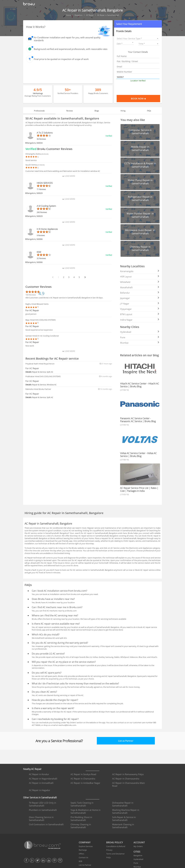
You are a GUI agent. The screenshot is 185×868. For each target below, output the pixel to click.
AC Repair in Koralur (39, 774)
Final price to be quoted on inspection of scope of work (61, 59)
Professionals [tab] (39, 111)
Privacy (109, 850)
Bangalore (138, 855)
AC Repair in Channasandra (126, 779)
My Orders (138, 846)
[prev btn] (53, 277)
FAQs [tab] (149, 111)
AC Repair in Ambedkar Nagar (85, 783)
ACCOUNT (139, 842)
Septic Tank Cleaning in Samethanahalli (82, 804)
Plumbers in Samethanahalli (43, 810)
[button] (138, 24)
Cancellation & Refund (116, 846)
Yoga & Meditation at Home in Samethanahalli (85, 811)
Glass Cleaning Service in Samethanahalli (41, 819)
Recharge (83, 850)
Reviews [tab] (70, 111)
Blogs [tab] (97, 111)
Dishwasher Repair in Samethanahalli (123, 804)
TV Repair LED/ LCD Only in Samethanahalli (42, 804)
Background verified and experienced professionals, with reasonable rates (71, 49)
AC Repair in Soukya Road (83, 774)
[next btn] (85, 277)
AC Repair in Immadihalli (41, 783)
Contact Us (83, 857)
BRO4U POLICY (115, 842)
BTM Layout (140, 314)
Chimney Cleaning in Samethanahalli (81, 826)
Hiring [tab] (123, 111)
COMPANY (85, 842)
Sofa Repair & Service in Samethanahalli (124, 819)
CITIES (137, 852)
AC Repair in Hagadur (40, 790)
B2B (80, 861)
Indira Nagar (140, 320)
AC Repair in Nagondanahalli (43, 779)
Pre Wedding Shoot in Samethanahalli (81, 819)
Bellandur (140, 293)
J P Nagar (140, 304)
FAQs (108, 857)
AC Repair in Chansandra (83, 779)
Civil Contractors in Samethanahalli (46, 824)
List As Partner (85, 865)
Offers (81, 854)
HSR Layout (140, 277)
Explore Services (86, 846)
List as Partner (126, 741)
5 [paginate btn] (79, 277)
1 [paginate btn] (58, 277)
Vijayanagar (140, 309)
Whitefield (140, 282)
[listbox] (138, 39)
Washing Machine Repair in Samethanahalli (126, 811)
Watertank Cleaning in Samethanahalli (123, 826)
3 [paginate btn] (69, 277)
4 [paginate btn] (74, 277)
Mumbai (140, 343)
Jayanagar (140, 298)
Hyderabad (140, 332)
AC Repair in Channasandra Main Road (128, 784)
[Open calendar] (133, 42)
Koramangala (140, 271)
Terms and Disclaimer (115, 854)
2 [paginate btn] (64, 277)
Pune (140, 337)
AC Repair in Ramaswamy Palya (128, 774)
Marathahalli (140, 287)
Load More (69, 176)
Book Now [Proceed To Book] (146, 99)
